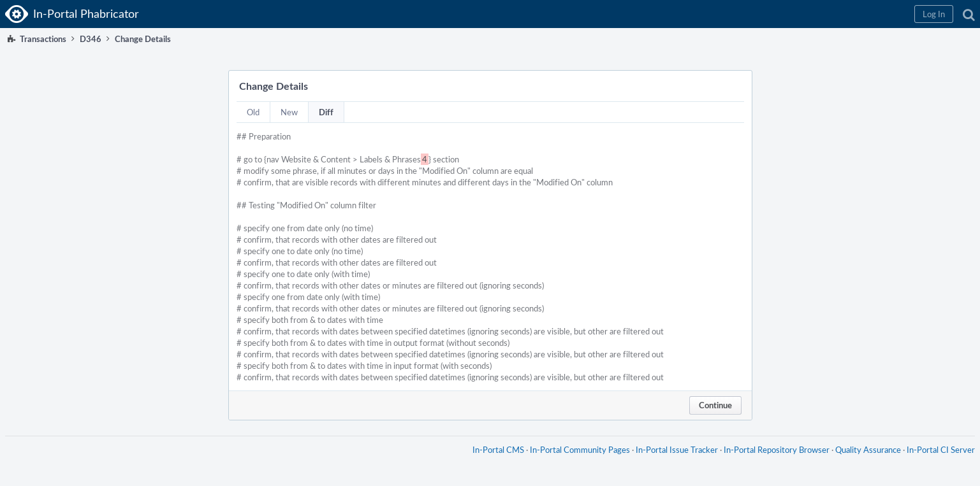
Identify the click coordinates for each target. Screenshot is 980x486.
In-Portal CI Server (941, 450)
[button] (934, 14)
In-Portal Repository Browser (777, 450)
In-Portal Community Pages (580, 450)
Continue (715, 405)
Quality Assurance (868, 450)
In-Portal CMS (498, 450)
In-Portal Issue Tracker (677, 450)
